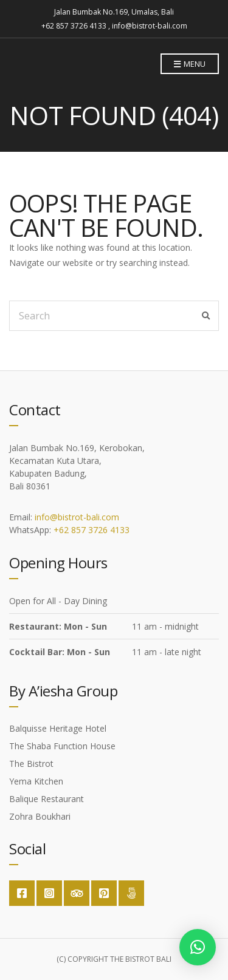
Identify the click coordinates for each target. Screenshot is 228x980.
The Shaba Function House (62, 746)
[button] (198, 947)
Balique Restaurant (47, 799)
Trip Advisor (77, 893)
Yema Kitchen (36, 781)
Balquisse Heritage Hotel (58, 728)
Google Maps (131, 893)
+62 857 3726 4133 (92, 530)
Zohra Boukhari (40, 816)
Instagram (49, 893)
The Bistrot (31, 764)
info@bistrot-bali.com (77, 517)
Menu (190, 64)
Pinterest (104, 893)
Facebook (22, 893)
